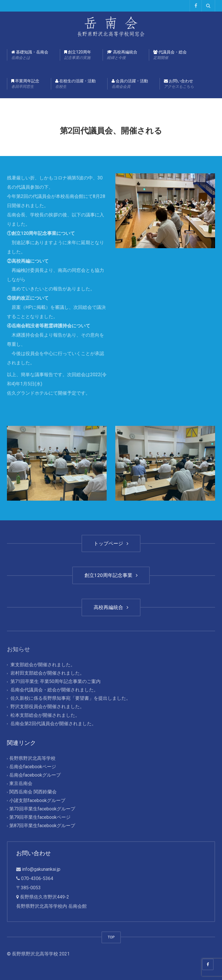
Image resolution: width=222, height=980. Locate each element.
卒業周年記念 (25, 84)
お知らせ (18, 649)
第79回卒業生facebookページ (40, 817)
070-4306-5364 (37, 878)
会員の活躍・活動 (130, 84)
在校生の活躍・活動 (75, 84)
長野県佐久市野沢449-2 (45, 897)
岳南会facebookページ (33, 767)
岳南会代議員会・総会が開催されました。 (54, 690)
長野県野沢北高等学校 (32, 758)
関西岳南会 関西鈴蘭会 (33, 792)
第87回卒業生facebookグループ (42, 826)
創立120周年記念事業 (111, 575)
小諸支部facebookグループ (37, 800)
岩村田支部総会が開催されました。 (47, 673)
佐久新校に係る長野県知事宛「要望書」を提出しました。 (71, 698)
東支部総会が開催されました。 (43, 665)
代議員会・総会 (170, 55)
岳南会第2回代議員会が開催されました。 (53, 724)
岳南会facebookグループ (35, 775)
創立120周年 (78, 55)
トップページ (111, 543)
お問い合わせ (179, 84)
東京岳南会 (21, 784)
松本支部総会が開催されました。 (45, 715)
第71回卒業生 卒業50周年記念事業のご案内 (55, 681)
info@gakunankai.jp (41, 869)
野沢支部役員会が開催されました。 (47, 707)
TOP (111, 937)
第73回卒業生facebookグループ (42, 809)
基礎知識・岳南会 (30, 55)
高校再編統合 (122, 55)
